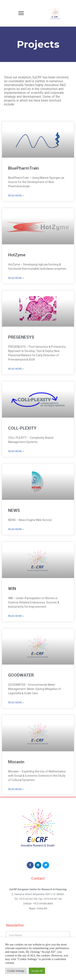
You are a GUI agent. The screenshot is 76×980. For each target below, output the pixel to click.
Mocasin (16, 762)
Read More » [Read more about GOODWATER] (16, 703)
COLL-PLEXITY (22, 428)
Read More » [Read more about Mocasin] (16, 789)
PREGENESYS (21, 337)
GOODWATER (21, 675)
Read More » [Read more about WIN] (16, 616)
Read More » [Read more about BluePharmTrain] (16, 196)
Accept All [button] (37, 971)
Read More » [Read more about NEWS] (16, 529)
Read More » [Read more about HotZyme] (16, 278)
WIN (12, 589)
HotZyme (17, 255)
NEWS (14, 510)
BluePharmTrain (24, 168)
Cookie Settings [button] (16, 971)
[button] (21, 13)
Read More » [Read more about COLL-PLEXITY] (16, 451)
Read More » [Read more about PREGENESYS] (16, 369)
